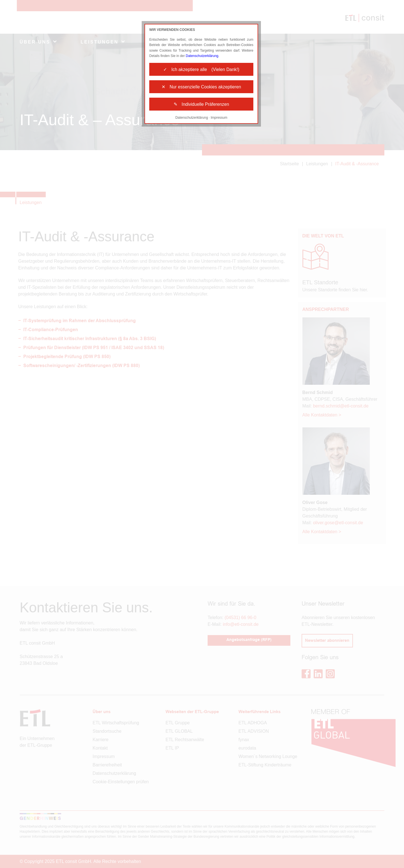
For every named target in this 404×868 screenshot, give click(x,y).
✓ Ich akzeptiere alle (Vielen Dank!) (201, 69)
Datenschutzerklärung (202, 56)
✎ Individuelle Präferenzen (201, 105)
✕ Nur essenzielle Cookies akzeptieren (201, 87)
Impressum (219, 118)
